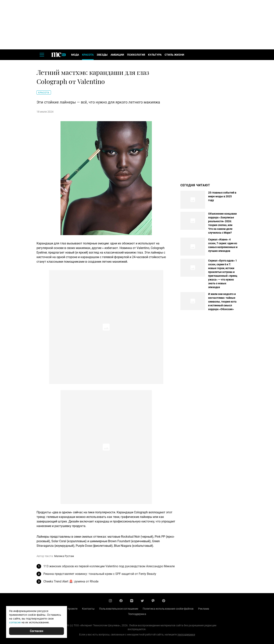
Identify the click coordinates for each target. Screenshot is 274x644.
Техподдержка (137, 614)
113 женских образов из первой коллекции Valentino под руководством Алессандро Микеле (109, 566)
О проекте (71, 609)
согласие (15, 622)
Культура (155, 55)
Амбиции (117, 55)
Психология (136, 55)
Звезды (102, 55)
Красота (88, 55)
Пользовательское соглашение (119, 609)
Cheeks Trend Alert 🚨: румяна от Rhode (71, 581)
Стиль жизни (174, 55)
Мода (75, 55)
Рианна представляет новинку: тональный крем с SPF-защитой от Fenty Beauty (100, 574)
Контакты (88, 609)
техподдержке (186, 635)
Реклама (204, 609)
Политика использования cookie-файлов (168, 609)
